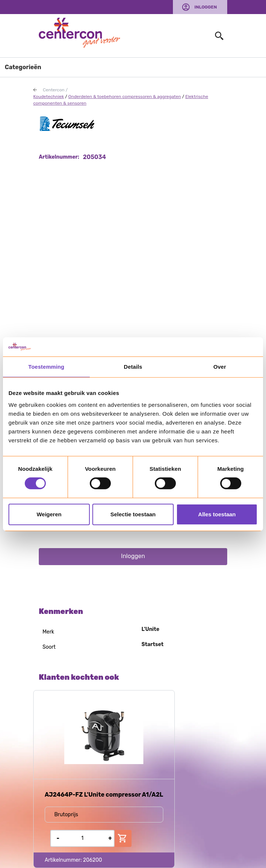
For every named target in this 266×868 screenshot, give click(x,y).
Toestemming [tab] (47, 367)
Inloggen (206, 7)
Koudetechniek (49, 97)
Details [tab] (133, 367)
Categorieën (23, 67)
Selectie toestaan (133, 514)
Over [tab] (220, 367)
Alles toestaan (217, 514)
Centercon (54, 90)
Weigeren (49, 514)
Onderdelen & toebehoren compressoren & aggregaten (125, 97)
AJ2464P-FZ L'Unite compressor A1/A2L (104, 795)
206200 (93, 860)
